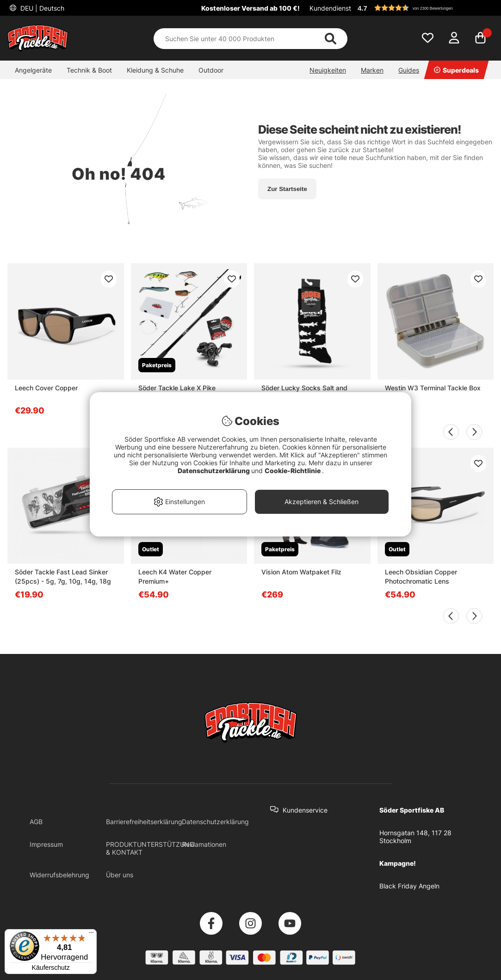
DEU (41, 8)
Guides (409, 70)
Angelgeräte (33, 70)
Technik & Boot (89, 70)
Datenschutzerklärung (215, 822)
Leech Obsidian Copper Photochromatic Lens (421, 576)
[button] (424, 8)
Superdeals (456, 70)
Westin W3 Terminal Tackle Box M (433, 392)
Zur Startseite (287, 189)
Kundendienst (330, 8)
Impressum (46, 844)
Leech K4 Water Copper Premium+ (175, 576)
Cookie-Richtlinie (293, 471)
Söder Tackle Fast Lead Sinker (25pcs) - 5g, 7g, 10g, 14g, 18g (63, 576)
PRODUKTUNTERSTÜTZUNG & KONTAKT (150, 848)
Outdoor (211, 70)
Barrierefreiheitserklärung (144, 822)
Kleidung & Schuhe (155, 70)
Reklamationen (204, 844)
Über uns (120, 875)
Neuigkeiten (328, 70)
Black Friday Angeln (409, 886)
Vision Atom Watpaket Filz (301, 572)
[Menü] (91, 935)
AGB (36, 822)
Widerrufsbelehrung (59, 875)
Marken (372, 70)
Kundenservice (305, 810)
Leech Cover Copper (46, 388)
